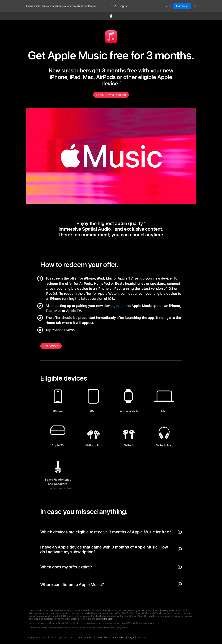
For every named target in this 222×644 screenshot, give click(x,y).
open (120, 306)
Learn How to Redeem (111, 95)
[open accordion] (111, 532)
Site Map (142, 638)
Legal (131, 638)
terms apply (107, 619)
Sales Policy (119, 638)
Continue (182, 6)
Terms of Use (103, 638)
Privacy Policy (86, 638)
